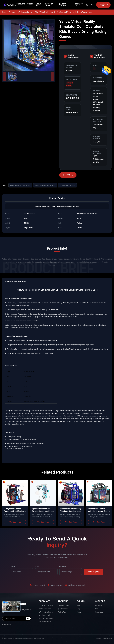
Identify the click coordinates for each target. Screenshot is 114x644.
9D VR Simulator (45, 609)
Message (63, 566)
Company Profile (64, 606)
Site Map (98, 638)
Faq (97, 609)
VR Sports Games (45, 621)
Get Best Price (15, 522)
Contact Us (99, 612)
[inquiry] (28, 618)
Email (37, 566)
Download (99, 606)
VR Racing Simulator (46, 606)
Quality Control (63, 609)
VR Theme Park (44, 615)
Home (4, 12)
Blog (78, 609)
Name (13, 566)
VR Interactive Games (47, 618)
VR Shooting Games (25, 12)
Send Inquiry (93, 572)
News (78, 606)
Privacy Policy (108, 638)
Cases (79, 612)
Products (12, 12)
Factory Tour (62, 612)
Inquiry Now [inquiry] (104, 5)
